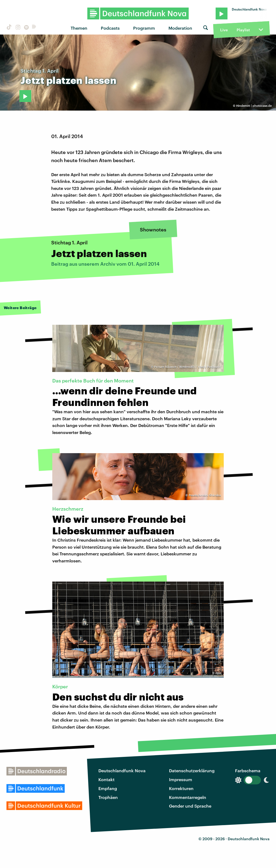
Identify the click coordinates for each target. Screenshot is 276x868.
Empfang (108, 788)
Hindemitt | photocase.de (254, 106)
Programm (144, 28)
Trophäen (108, 797)
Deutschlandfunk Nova (122, 770)
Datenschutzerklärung (192, 770)
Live (224, 30)
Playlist (243, 30)
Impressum (181, 779)
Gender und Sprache (190, 806)
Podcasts (110, 28)
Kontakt (106, 779)
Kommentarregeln (188, 797)
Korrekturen (181, 788)
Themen (79, 28)
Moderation (180, 28)
